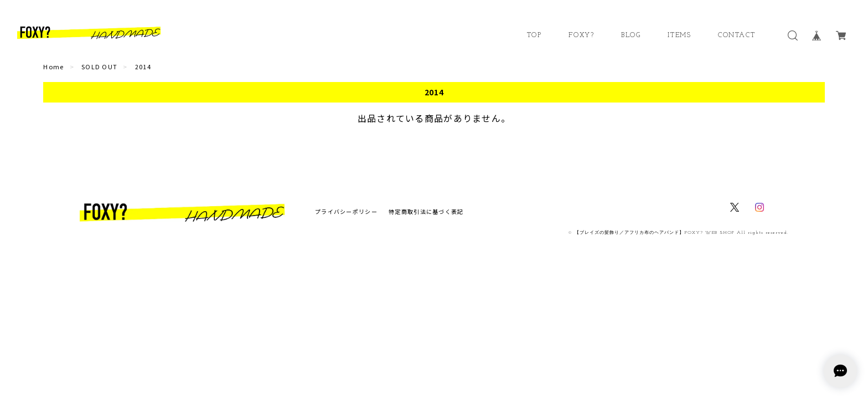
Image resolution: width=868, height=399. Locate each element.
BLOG (631, 35)
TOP (534, 35)
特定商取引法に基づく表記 (426, 211)
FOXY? (581, 35)
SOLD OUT (99, 66)
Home (53, 66)
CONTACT (737, 35)
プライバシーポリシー (346, 211)
